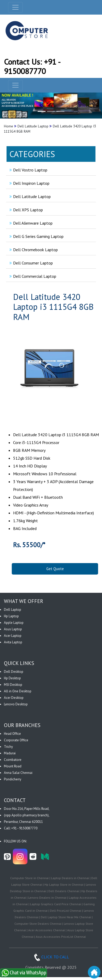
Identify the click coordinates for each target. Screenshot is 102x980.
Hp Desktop (12, 678)
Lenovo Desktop (16, 704)
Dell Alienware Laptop (30, 223)
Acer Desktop (14, 698)
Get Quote (55, 569)
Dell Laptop (13, 610)
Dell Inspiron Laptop (29, 183)
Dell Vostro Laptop (28, 170)
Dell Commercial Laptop (32, 276)
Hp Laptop (11, 616)
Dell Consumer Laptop (30, 263)
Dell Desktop (14, 672)
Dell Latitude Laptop (29, 196)
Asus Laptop (13, 629)
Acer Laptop (13, 636)
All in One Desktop (18, 691)
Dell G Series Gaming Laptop (36, 236)
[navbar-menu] (15, 85)
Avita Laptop (13, 642)
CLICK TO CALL (51, 957)
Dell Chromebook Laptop (33, 250)
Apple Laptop (14, 623)
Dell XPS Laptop (25, 210)
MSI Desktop (13, 685)
